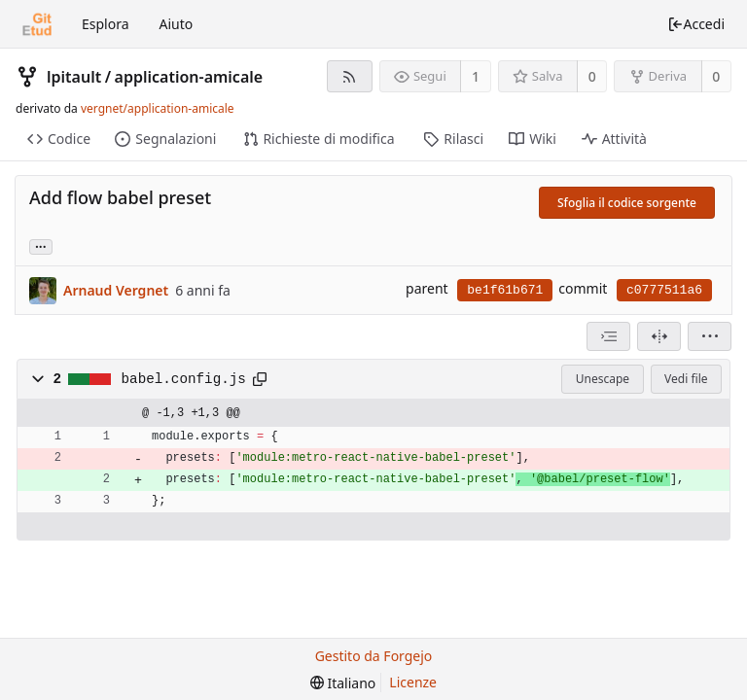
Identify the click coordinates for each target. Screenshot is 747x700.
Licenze (413, 682)
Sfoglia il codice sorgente (627, 203)
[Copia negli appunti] (260, 379)
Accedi (696, 24)
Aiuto (177, 24)
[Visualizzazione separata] (659, 336)
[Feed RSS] (350, 76)
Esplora (106, 24)
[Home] (37, 24)
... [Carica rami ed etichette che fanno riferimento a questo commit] (41, 245)
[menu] (710, 336)
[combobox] (608, 336)
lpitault (74, 77)
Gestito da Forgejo (374, 656)
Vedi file (686, 379)
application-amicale (189, 77)
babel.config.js (184, 379)
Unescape (603, 379)
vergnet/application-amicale (158, 108)
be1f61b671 (505, 290)
